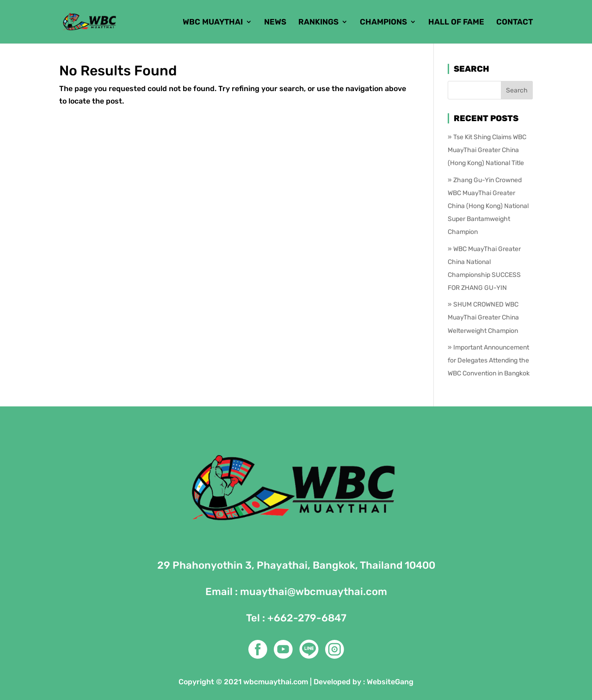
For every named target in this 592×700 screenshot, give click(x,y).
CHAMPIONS (383, 22)
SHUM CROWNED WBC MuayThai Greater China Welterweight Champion (483, 317)
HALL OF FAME (456, 22)
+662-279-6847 (307, 618)
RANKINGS (318, 22)
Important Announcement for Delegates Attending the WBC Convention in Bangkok (489, 360)
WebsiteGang (390, 682)
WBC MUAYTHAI (213, 22)
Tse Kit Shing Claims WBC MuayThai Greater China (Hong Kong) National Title (487, 150)
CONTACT (515, 22)
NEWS (275, 22)
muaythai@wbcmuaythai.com (314, 592)
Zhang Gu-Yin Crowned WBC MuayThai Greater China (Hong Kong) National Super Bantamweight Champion (488, 206)
